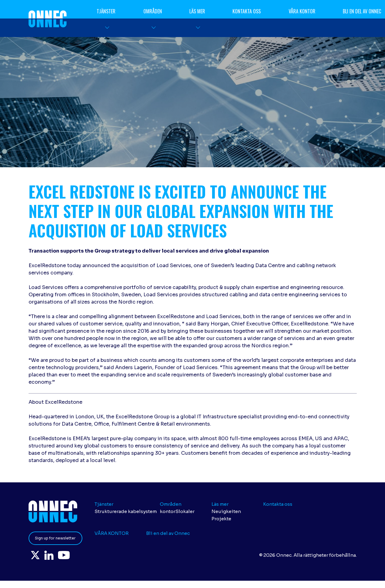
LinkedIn (56, 556)
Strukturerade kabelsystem (126, 511)
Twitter (38, 556)
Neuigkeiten (226, 511)
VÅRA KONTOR (302, 11)
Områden (153, 11)
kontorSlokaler (177, 511)
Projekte (221, 519)
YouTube (76, 556)
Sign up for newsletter (55, 538)
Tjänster (106, 11)
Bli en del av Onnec (168, 533)
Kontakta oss (247, 11)
